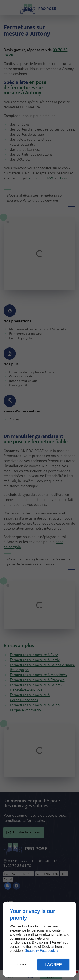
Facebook (47, 951)
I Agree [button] (54, 965)
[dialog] (39, 939)
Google (30, 951)
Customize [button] (23, 965)
